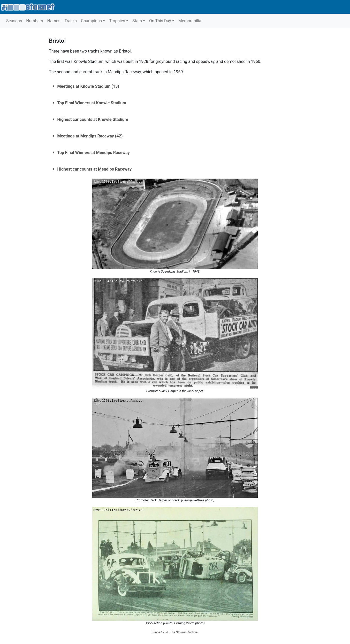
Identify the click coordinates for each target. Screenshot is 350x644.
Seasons (14, 21)
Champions (91, 21)
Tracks (71, 21)
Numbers (35, 21)
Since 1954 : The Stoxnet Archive (175, 632)
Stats (137, 21)
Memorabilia (190, 21)
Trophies (117, 21)
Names (54, 21)
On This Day (160, 21)
